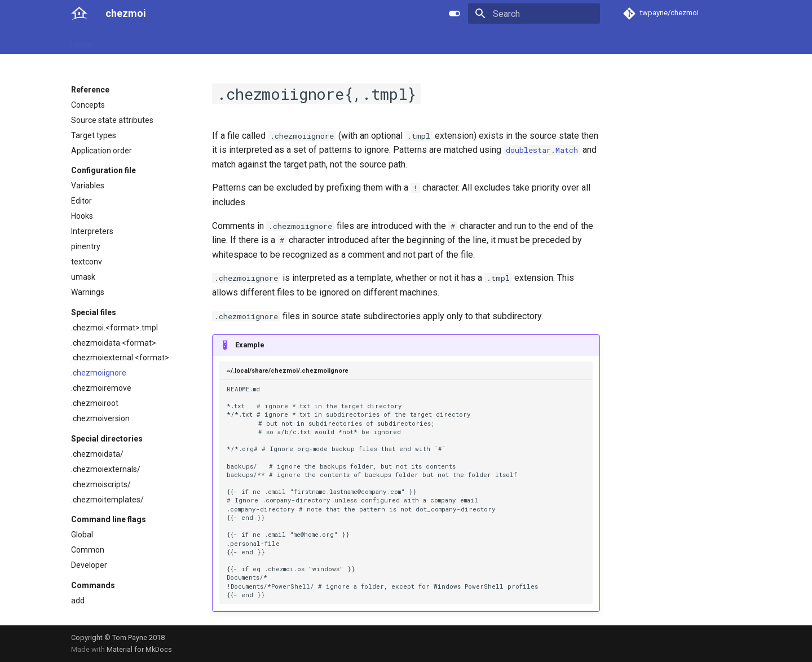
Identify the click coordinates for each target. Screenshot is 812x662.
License (325, 41)
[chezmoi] (79, 14)
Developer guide (237, 41)
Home (82, 41)
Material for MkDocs (139, 649)
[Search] (534, 14)
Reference (176, 41)
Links (289, 41)
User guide (125, 41)
